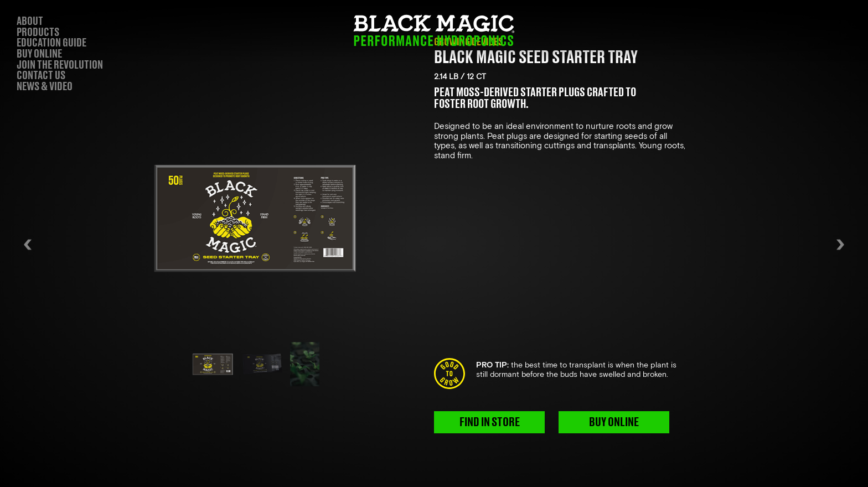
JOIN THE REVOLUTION (60, 65)
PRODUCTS (38, 33)
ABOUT (30, 22)
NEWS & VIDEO (45, 87)
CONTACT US (41, 76)
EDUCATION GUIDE (51, 43)
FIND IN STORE (490, 422)
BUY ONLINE (614, 422)
